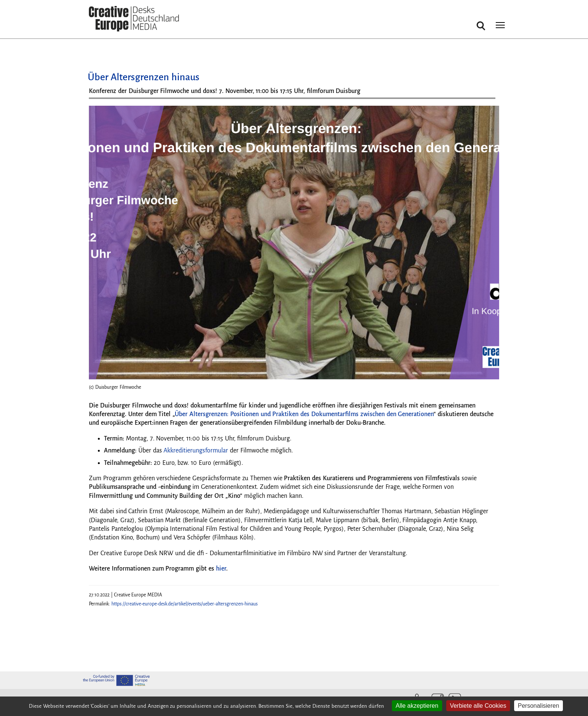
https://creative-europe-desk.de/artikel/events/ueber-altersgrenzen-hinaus (184, 604)
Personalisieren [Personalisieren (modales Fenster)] (538, 706)
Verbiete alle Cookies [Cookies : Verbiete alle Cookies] (478, 706)
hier (221, 569)
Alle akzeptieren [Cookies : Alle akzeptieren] (417, 706)
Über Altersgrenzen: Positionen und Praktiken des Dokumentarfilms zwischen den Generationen (304, 414)
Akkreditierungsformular (195, 451)
